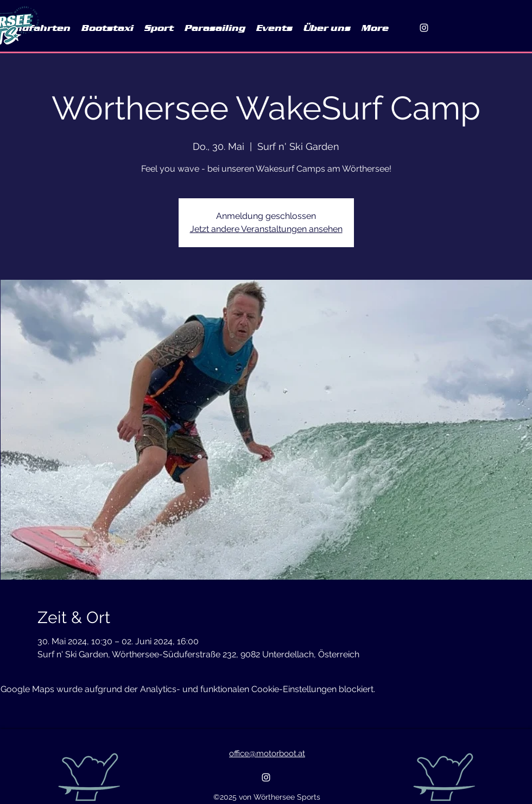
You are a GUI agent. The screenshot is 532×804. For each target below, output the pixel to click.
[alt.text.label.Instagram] (424, 28)
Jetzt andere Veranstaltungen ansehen (266, 229)
